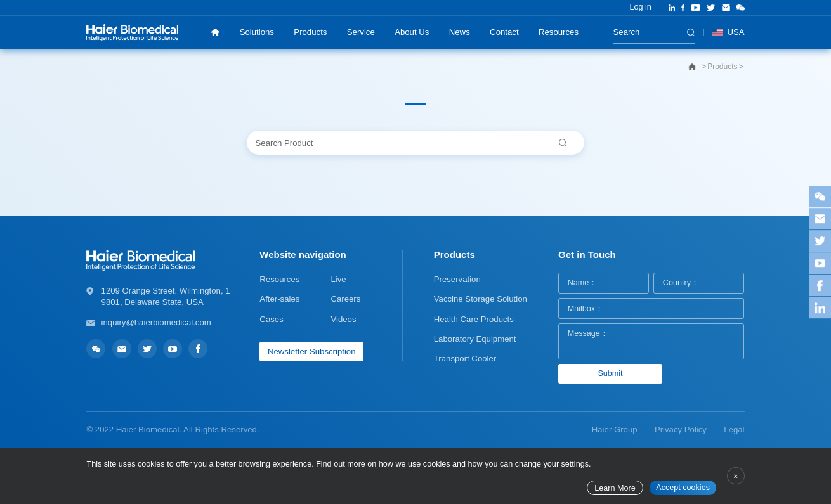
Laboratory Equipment (475, 339)
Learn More (615, 488)
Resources (559, 32)
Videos (343, 319)
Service (361, 32)
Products (310, 32)
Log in (640, 7)
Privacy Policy (681, 430)
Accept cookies (683, 488)
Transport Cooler (465, 359)
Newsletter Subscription (312, 352)
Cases (271, 319)
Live (338, 279)
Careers (345, 299)
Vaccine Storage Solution (481, 299)
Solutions (257, 32)
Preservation (457, 279)
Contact (504, 32)
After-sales (279, 299)
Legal (734, 430)
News (460, 32)
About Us (412, 32)
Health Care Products (474, 319)
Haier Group (615, 430)
